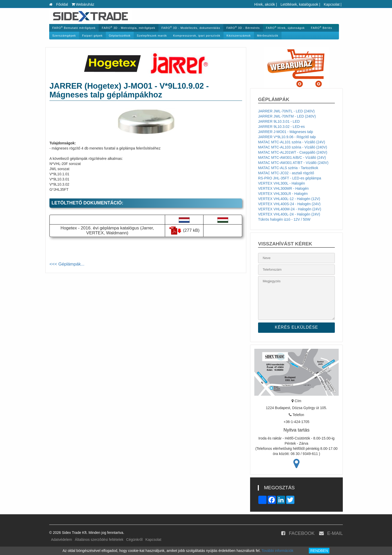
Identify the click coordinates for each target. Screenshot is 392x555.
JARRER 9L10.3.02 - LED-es (281, 127)
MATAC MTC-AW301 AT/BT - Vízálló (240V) (293, 163)
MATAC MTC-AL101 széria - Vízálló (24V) (292, 142)
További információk (277, 551)
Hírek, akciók (265, 4)
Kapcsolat (332, 4)
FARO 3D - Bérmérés (243, 28)
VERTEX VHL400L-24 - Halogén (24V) (289, 214)
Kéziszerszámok (239, 36)
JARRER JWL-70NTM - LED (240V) (287, 116)
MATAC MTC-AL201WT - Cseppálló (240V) (293, 152)
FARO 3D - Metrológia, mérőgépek (128, 28)
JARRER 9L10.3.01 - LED (279, 121)
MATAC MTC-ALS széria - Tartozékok (288, 168)
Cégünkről (134, 540)
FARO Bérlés (321, 28)
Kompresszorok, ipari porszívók (197, 36)
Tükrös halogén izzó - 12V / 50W (284, 219)
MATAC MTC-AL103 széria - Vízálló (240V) (293, 147)
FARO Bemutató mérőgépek (74, 28)
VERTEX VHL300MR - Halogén (283, 188)
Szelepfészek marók (152, 36)
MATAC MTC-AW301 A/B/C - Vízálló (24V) (292, 158)
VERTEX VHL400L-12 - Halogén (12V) (289, 199)
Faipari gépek (92, 36)
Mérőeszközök (268, 36)
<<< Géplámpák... (67, 264)
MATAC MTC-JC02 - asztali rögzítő (286, 173)
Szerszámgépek (64, 36)
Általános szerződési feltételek (99, 540)
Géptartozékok (120, 36)
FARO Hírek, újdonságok (286, 28)
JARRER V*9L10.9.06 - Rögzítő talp (287, 137)
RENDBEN (319, 551)
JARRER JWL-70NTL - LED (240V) (286, 111)
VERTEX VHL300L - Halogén (282, 183)
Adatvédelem (62, 540)
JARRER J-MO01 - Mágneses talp (286, 132)
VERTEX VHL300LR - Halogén (283, 194)
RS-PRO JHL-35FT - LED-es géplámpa (290, 178)
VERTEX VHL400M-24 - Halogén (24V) (290, 209)
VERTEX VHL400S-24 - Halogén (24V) (289, 204)
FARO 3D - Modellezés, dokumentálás (191, 28)
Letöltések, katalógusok (299, 4)
